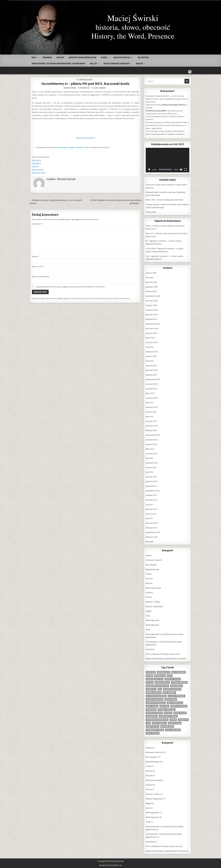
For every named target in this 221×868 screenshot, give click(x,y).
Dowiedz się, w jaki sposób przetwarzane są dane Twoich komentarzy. (100, 298)
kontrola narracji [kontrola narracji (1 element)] (154, 692)
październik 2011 (153, 491)
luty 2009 (149, 541)
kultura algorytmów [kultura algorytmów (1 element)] (155, 699)
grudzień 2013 (152, 370)
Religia (149, 611)
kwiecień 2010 (152, 537)
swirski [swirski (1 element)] (173, 720)
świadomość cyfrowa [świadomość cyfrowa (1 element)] (155, 730)
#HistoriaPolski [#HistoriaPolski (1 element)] (164, 672)
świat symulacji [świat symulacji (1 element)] (153, 733)
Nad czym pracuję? (122, 57)
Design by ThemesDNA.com (111, 865)
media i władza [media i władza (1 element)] (152, 706)
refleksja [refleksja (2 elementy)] (168, 713)
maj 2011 (149, 504)
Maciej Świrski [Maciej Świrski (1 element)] (171, 699)
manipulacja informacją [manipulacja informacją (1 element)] (156, 703)
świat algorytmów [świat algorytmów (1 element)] (173, 730)
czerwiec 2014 (152, 342)
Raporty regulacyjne (154, 606)
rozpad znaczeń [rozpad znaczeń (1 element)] (180, 713)
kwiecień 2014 (152, 351)
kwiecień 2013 (152, 407)
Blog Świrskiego (152, 569)
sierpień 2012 (151, 444)
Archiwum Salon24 (86, 79)
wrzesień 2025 (152, 300)
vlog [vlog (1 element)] (148, 723)
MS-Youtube (143, 57)
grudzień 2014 (152, 314)
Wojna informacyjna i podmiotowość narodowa (166, 658)
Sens (148, 616)
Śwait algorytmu (153, 620)
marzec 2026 (151, 273)
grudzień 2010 (152, 523)
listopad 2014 (151, 319)
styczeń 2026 (151, 282)
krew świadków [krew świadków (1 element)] (169, 692)
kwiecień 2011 (152, 509)
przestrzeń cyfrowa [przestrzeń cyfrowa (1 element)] (154, 713)
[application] (168, 160)
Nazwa (36, 256)
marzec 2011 (151, 514)
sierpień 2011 (151, 495)
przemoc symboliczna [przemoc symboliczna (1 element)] (167, 709)
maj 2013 (149, 402)
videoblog (47, 57)
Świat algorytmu (153, 625)
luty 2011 (149, 518)
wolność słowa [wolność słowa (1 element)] (175, 723)
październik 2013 (153, 379)
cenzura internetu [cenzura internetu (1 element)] (162, 682)
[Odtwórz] (149, 169)
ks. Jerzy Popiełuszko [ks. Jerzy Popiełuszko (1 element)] (176, 696)
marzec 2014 (151, 356)
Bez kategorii (151, 565)
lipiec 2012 (150, 449)
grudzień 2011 (152, 481)
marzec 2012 (151, 467)
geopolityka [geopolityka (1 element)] (151, 689)
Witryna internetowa (41, 276)
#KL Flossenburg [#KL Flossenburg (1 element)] (179, 672)
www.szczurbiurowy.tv (86, 137)
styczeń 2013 (151, 421)
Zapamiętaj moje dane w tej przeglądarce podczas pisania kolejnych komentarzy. (70, 287)
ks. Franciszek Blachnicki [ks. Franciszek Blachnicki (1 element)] (156, 696)
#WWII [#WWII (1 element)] (170, 676)
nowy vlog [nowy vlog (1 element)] (164, 706)
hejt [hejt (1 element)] (160, 689)
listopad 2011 (151, 486)
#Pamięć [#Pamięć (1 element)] (149, 676)
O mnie (104, 57)
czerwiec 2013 (152, 398)
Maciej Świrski (71, 88)
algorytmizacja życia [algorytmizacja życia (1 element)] (155, 679)
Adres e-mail (38, 266)
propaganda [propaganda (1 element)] (151, 709)
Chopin (149, 574)
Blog (34, 57)
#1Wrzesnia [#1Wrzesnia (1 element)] (151, 672)
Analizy (139, 64)
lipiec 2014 (150, 338)
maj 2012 (149, 458)
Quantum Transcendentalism (83, 57)
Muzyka (149, 583)
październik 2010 (153, 532)
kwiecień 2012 (152, 463)
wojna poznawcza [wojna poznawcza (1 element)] (159, 723)
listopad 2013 (151, 375)
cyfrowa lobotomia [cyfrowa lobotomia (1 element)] (179, 682)
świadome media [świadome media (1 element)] (167, 726)
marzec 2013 (151, 412)
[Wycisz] (181, 169)
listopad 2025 (151, 291)
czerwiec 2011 (152, 500)
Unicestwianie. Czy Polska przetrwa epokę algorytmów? (59, 64)
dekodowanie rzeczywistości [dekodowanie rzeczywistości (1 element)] (157, 686)
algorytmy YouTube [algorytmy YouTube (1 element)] (173, 679)
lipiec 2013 (150, 393)
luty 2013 (149, 416)
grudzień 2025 (152, 287)
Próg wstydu (151, 212)
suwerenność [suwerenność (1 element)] (152, 716)
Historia (149, 578)
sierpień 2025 (151, 305)
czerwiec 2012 (152, 453)
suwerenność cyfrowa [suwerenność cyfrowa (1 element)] (168, 716)
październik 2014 (153, 324)
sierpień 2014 (151, 333)
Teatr (148, 629)
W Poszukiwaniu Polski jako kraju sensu (163, 654)
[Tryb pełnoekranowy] (186, 169)
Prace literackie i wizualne (116, 64)
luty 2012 (149, 472)
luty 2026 (149, 277)
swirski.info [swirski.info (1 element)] (183, 720)
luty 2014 (149, 361)
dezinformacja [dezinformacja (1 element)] (176, 686)
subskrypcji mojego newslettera (71, 147)
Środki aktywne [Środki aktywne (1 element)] (152, 726)
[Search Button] (190, 72)
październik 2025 (153, 296)
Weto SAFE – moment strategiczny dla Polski (164, 200)
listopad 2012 (151, 430)
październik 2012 (153, 435)
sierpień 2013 (151, 389)
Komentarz (37, 224)
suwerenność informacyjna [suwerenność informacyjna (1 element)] (157, 720)
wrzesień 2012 (152, 440)
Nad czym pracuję (153, 588)
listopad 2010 (151, 528)
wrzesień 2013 (152, 384)
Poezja (149, 597)
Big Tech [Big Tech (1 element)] (150, 682)
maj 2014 (149, 347)
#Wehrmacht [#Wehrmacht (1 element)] (160, 676)
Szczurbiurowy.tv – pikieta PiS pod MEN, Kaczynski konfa (85, 84)
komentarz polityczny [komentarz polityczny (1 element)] (172, 689)
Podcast (60, 57)
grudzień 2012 (152, 426)
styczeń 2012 (151, 477)
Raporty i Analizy (153, 602)
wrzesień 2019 (152, 310)
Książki (93, 64)
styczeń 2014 (151, 365)
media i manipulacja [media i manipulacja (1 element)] (175, 703)
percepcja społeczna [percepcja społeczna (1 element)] (179, 706)
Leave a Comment (100, 88)
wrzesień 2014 (152, 328)
